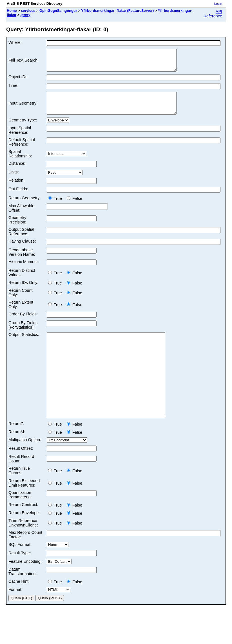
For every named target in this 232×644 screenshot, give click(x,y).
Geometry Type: (23, 128)
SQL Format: (20, 570)
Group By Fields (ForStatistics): (23, 333)
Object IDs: (18, 81)
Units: (14, 180)
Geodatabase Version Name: (22, 261)
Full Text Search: (24, 62)
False (74, 207)
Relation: (16, 189)
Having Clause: (22, 250)
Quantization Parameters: (20, 520)
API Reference (213, 14)
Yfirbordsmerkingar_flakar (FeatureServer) (117, 11)
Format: (15, 615)
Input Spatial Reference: (20, 139)
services (28, 11)
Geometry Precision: (17, 228)
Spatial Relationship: (20, 162)
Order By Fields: (23, 322)
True (56, 207)
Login (218, 4)
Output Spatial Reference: (21, 240)
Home (12, 11)
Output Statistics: (24, 343)
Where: (15, 42)
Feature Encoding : (26, 587)
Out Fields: (18, 197)
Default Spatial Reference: (22, 150)
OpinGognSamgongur (58, 11)
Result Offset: (21, 474)
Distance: (17, 172)
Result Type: (20, 578)
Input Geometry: (23, 110)
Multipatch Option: (25, 465)
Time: (13, 90)
